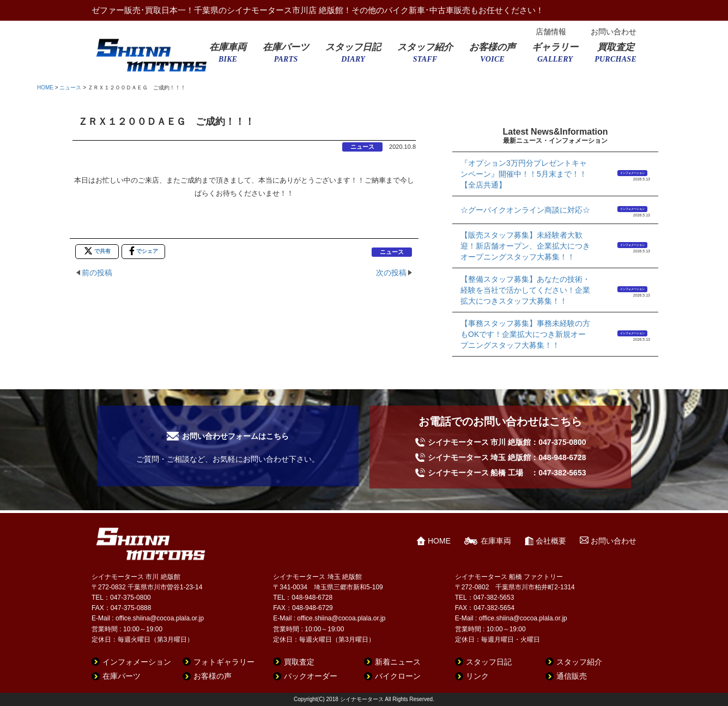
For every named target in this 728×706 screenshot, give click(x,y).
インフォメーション (632, 173)
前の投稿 (97, 273)
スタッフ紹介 (425, 56)
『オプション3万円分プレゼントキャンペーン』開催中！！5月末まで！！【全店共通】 (524, 174)
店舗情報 (551, 32)
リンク (477, 676)
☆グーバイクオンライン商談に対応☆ (525, 210)
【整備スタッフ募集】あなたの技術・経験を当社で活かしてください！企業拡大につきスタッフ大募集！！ (525, 290)
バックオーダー (311, 676)
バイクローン (398, 676)
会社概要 (551, 541)
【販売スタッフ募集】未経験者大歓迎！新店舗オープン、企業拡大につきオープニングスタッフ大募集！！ (525, 246)
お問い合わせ (614, 32)
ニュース (70, 88)
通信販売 (572, 676)
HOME (45, 88)
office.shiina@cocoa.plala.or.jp (160, 618)
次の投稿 (391, 273)
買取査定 (615, 56)
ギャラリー (555, 56)
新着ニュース (398, 662)
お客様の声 (492, 56)
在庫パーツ (286, 56)
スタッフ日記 (353, 56)
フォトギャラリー (224, 662)
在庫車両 (228, 56)
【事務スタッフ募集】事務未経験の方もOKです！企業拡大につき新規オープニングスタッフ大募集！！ (525, 334)
